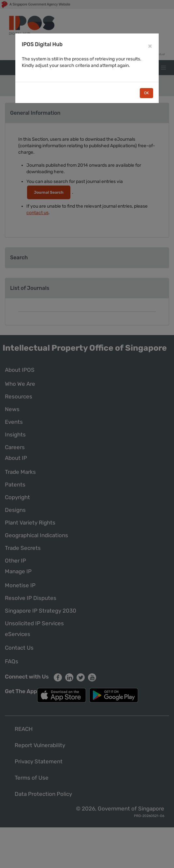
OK (146, 93)
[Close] (150, 46)
